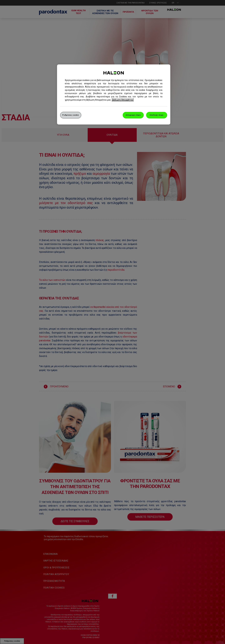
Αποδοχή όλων (157, 115)
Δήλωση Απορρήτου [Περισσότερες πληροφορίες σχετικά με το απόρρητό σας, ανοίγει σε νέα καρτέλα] (123, 100)
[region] (114, 94)
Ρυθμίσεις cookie (71, 115)
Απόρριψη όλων (133, 115)
